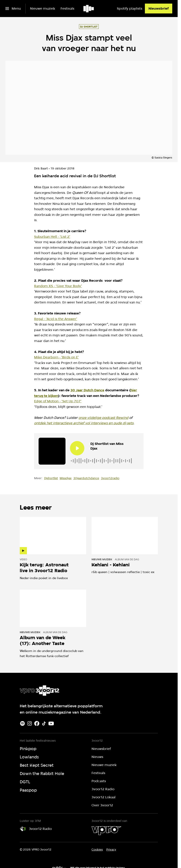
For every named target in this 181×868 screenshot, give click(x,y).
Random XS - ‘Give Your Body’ (58, 286)
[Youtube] (51, 723)
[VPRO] (106, 831)
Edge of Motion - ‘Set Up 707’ (58, 401)
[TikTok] (44, 723)
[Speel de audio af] (77, 448)
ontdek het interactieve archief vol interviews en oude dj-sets (84, 423)
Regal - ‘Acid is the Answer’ (56, 319)
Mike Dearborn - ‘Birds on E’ (56, 357)
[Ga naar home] (89, 9)
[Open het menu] (13, 9)
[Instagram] (30, 723)
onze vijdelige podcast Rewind (103, 418)
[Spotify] (22, 723)
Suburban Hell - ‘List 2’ (52, 237)
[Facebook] (37, 723)
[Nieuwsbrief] (159, 9)
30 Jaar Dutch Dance (87, 390)
